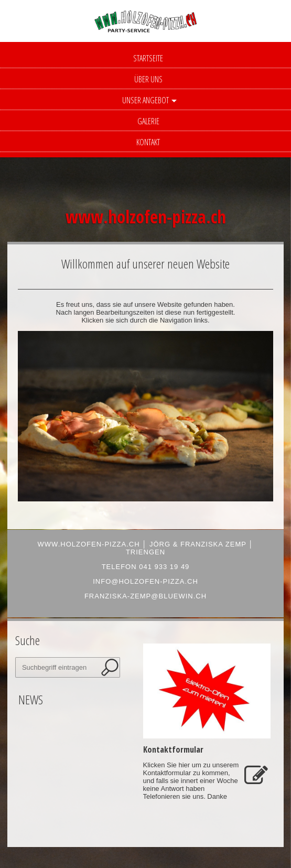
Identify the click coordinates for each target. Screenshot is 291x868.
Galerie (148, 121)
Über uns (148, 79)
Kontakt (148, 142)
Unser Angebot (145, 100)
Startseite (148, 58)
